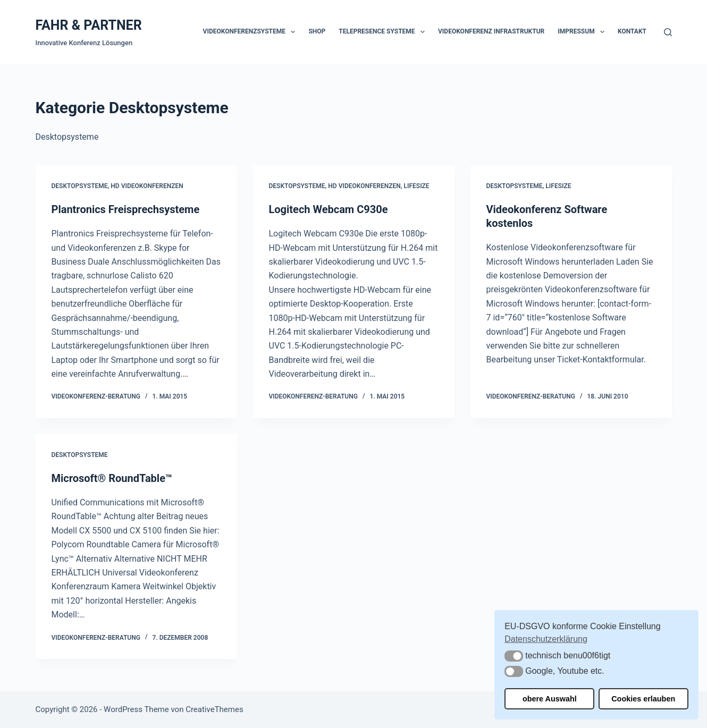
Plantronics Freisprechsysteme (126, 209)
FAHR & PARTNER (89, 25)
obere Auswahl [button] (550, 699)
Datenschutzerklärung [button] (546, 639)
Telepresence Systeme (384, 32)
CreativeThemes (214, 709)
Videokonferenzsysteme (251, 32)
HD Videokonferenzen (147, 186)
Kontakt (632, 31)
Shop (317, 31)
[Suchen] (668, 32)
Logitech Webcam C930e (329, 209)
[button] (514, 656)
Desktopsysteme (80, 186)
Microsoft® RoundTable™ (112, 478)
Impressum (583, 32)
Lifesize (417, 186)
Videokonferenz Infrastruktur (491, 31)
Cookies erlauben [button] (643, 699)
